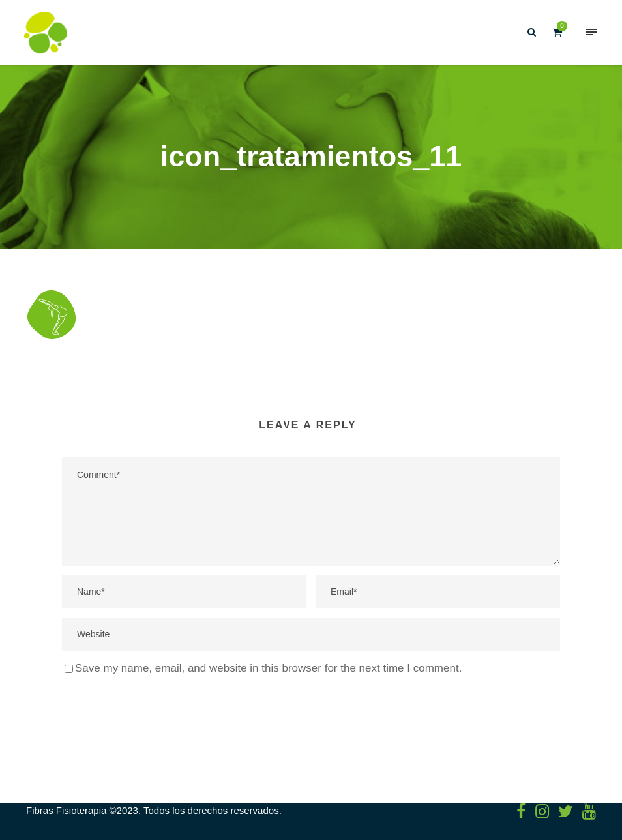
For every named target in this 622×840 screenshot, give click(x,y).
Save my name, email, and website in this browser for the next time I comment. (268, 668)
